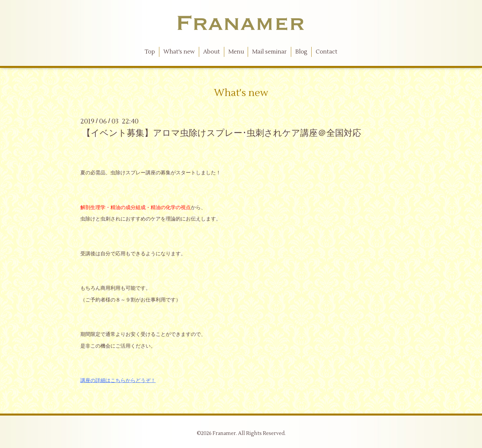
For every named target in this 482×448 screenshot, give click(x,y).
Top (150, 52)
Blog (301, 52)
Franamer (224, 433)
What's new (179, 52)
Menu (236, 52)
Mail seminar (269, 52)
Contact (327, 52)
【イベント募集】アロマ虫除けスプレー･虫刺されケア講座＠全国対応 (222, 133)
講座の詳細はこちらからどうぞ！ (118, 381)
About (212, 52)
